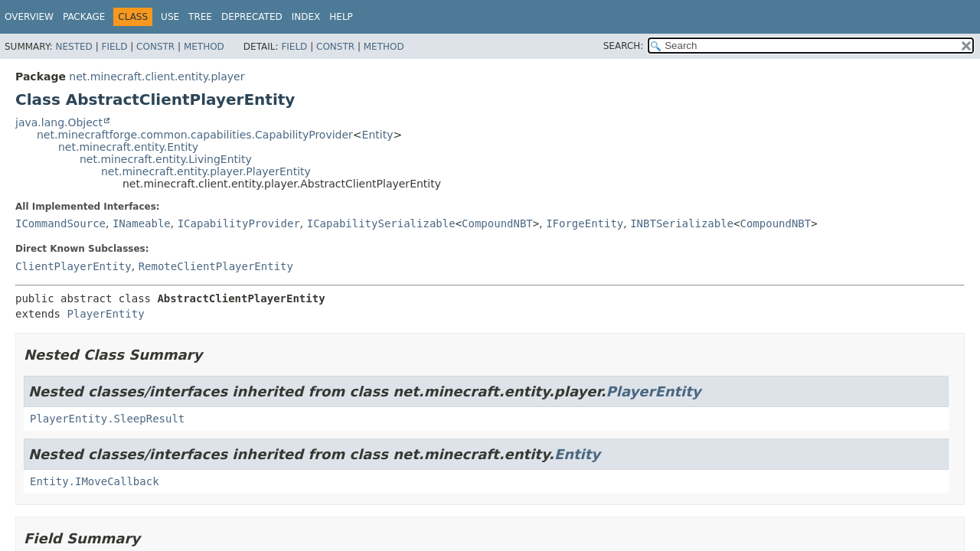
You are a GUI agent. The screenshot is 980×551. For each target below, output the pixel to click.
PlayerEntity (105, 314)
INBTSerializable (682, 223)
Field (114, 47)
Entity (378, 135)
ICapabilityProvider (239, 223)
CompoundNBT (497, 223)
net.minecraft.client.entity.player (157, 77)
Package (84, 17)
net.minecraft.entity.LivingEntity (166, 159)
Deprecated (252, 17)
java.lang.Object (59, 122)
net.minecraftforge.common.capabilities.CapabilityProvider (195, 135)
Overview (29, 17)
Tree (200, 17)
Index (306, 17)
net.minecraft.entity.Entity (128, 147)
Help (341, 17)
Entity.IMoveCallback (95, 481)
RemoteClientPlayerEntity (216, 266)
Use (170, 17)
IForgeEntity (585, 223)
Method (204, 47)
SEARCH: (624, 46)
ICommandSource (60, 223)
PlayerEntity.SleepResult (107, 419)
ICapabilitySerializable (381, 223)
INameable (142, 223)
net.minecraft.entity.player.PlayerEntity (206, 171)
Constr (155, 47)
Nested (73, 47)
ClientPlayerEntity (73, 266)
